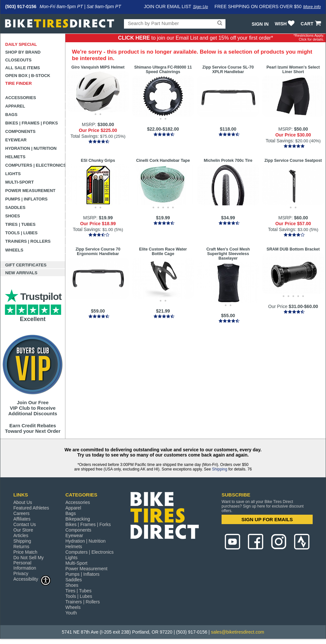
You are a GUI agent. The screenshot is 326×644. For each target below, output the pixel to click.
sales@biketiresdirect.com (238, 632)
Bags (11, 115)
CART (312, 24)
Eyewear (16, 140)
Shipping (220, 469)
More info (312, 7)
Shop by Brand (23, 52)
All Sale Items (23, 68)
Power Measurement (30, 191)
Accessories (21, 98)
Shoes (13, 216)
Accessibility (32, 579)
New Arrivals (21, 273)
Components (20, 131)
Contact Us (25, 524)
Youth (71, 613)
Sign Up (200, 7)
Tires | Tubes (20, 224)
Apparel (15, 106)
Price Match (25, 552)
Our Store (23, 530)
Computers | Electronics (35, 165)
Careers (21, 513)
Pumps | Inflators (26, 199)
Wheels (14, 250)
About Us (23, 502)
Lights (13, 174)
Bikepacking (78, 519)
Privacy (21, 573)
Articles (21, 535)
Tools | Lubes (21, 233)
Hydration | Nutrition (31, 148)
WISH (285, 24)
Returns (21, 547)
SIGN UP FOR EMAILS (267, 519)
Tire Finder (19, 83)
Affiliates (22, 519)
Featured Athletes (31, 508)
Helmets (15, 157)
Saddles (15, 207)
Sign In (260, 24)
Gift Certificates (26, 265)
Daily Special (21, 44)
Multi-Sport (20, 182)
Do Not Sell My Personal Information (28, 563)
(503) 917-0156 (21, 6)
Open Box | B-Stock (28, 76)
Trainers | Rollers (28, 241)
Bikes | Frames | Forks (32, 123)
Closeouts (18, 60)
